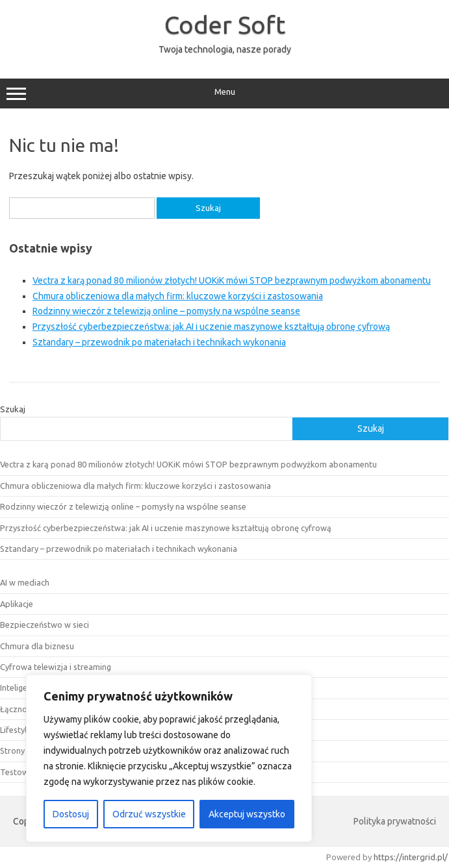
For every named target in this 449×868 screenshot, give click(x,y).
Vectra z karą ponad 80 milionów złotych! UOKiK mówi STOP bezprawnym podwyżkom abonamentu (232, 280)
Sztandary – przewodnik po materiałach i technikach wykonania (159, 342)
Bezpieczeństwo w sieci (45, 625)
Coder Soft (225, 25)
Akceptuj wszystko (247, 814)
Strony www (23, 750)
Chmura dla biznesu (37, 646)
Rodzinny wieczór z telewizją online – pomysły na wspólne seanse (166, 311)
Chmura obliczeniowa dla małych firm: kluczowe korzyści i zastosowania (178, 296)
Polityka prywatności (395, 821)
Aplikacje (17, 604)
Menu (224, 93)
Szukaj (13, 409)
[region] (169, 758)
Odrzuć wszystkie (149, 814)
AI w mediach (25, 582)
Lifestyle (16, 730)
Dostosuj (71, 814)
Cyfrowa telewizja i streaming (56, 667)
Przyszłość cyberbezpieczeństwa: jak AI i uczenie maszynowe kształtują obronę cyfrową (211, 327)
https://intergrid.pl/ (411, 857)
